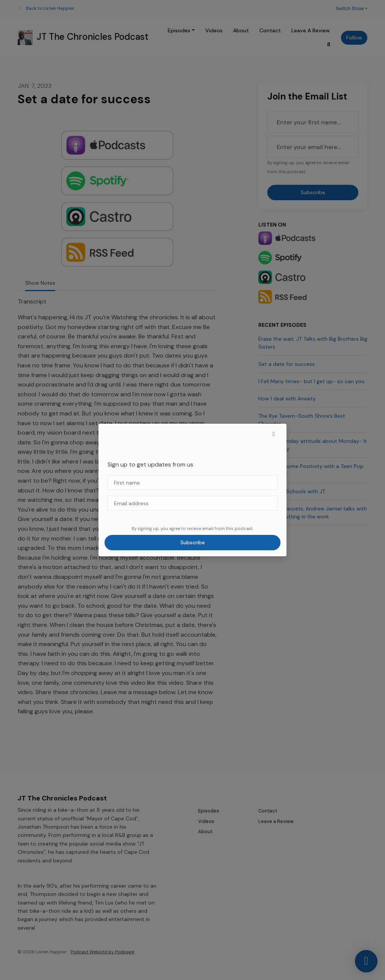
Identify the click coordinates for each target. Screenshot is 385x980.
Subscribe (193, 542)
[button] (274, 434)
